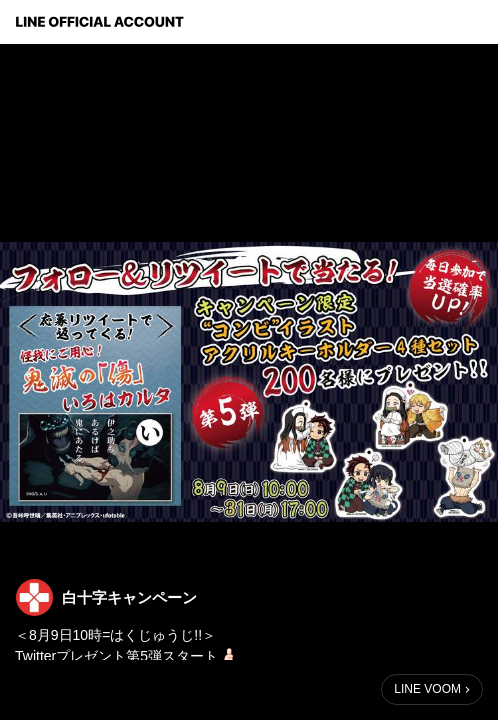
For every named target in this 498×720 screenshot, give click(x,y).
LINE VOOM (427, 689)
